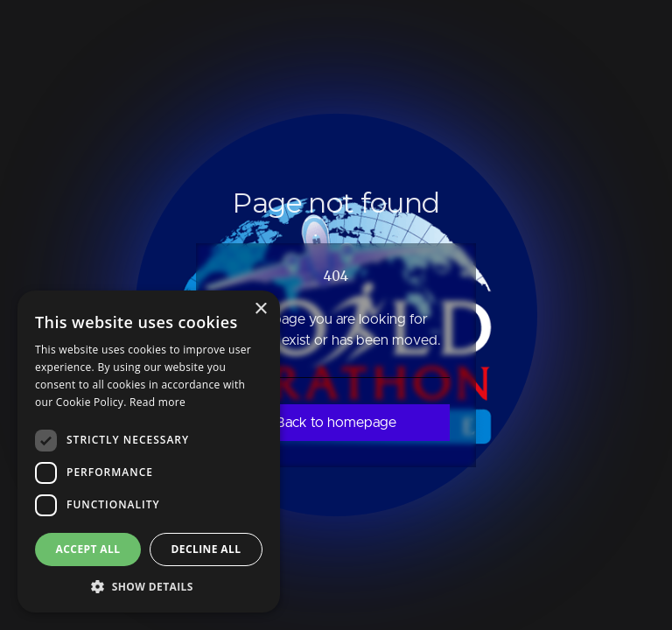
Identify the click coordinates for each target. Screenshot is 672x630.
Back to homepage (336, 423)
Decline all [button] (206, 549)
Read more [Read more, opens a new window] (157, 402)
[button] (149, 586)
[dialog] (149, 451)
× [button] (260, 309)
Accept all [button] (88, 549)
